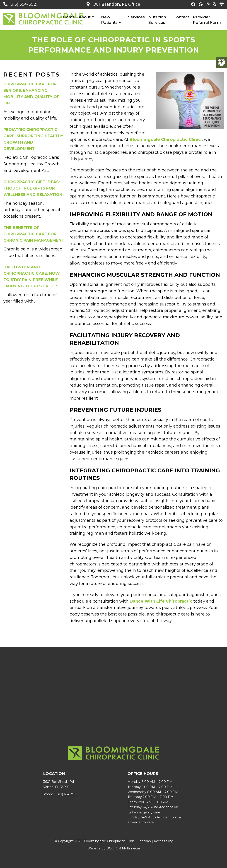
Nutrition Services (157, 20)
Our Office (116, 4)
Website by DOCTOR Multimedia (114, 848)
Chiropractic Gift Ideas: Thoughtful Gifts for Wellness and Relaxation (33, 188)
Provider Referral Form (207, 20)
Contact (181, 17)
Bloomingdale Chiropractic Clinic (165, 139)
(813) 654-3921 (23, 4)
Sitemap (144, 841)
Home (69, 17)
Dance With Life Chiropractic (161, 601)
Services (136, 17)
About (85, 17)
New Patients (109, 20)
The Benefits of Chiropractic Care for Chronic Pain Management (34, 234)
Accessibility (163, 841)
